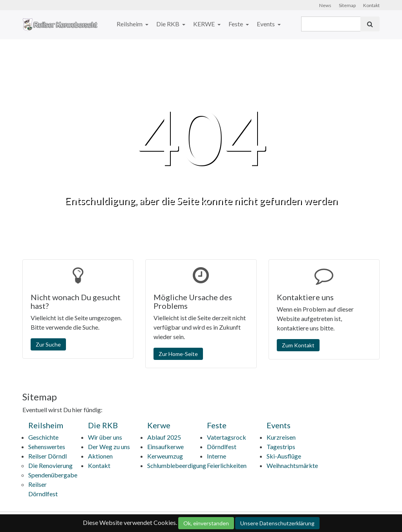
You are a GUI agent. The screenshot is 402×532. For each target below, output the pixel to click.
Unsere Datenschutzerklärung (277, 523)
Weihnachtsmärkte (292, 465)
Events (266, 24)
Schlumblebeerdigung (177, 465)
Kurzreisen (281, 437)
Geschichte (43, 437)
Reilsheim (130, 24)
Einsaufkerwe (165, 447)
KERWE (205, 24)
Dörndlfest (222, 447)
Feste (236, 24)
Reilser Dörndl (48, 456)
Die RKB (168, 24)
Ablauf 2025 (164, 437)
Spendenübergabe (53, 475)
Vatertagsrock (227, 437)
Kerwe (159, 425)
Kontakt (371, 5)
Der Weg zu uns (109, 447)
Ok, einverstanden (206, 523)
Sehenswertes (47, 447)
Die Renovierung (50, 465)
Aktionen (100, 456)
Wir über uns (105, 437)
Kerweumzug (165, 456)
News (325, 5)
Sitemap (347, 5)
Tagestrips (281, 447)
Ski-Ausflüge (284, 456)
